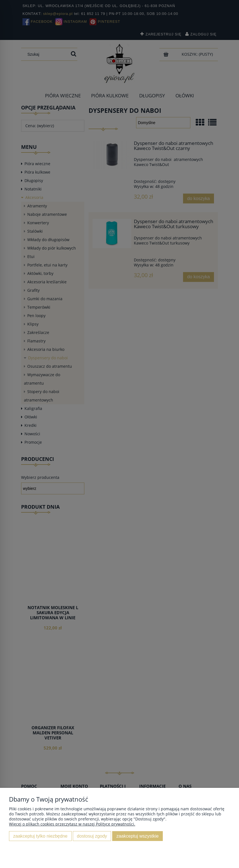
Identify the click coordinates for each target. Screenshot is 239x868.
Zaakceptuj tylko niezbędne (40, 836)
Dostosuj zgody (92, 836)
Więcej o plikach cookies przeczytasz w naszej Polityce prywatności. (72, 824)
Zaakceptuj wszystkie (137, 836)
